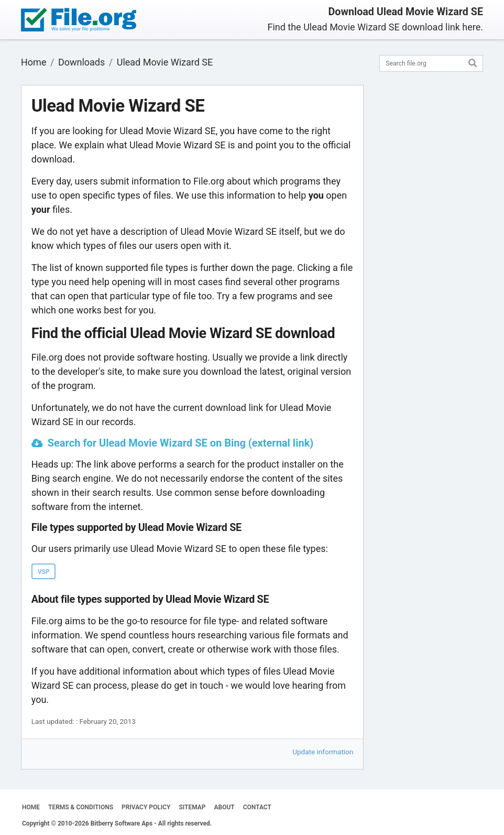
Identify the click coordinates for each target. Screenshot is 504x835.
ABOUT (224, 807)
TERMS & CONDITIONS (81, 807)
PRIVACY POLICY (146, 807)
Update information (323, 752)
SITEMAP (192, 807)
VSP (44, 572)
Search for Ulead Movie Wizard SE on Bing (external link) (181, 443)
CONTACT (257, 807)
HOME (31, 807)
